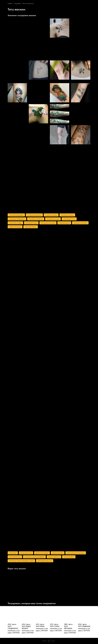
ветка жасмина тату (15, 557)
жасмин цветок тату (26, 553)
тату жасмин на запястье (36, 219)
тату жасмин (13, 553)
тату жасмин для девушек (16, 215)
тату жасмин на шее (31, 223)
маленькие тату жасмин (80, 223)
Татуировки (18, 3)
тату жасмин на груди (15, 223)
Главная (10, 3)
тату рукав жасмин (64, 223)
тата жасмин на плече (67, 215)
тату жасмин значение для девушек (34, 557)
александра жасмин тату (45, 561)
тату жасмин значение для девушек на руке (21, 561)
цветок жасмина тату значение (76, 553)
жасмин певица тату (54, 557)
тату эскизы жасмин (31, 227)
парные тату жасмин (15, 227)
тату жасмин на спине (53, 219)
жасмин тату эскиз (58, 553)
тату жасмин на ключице (48, 223)
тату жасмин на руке (51, 215)
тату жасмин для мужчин (34, 215)
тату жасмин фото (69, 557)
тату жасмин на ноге (69, 219)
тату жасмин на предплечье (17, 219)
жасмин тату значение (42, 553)
